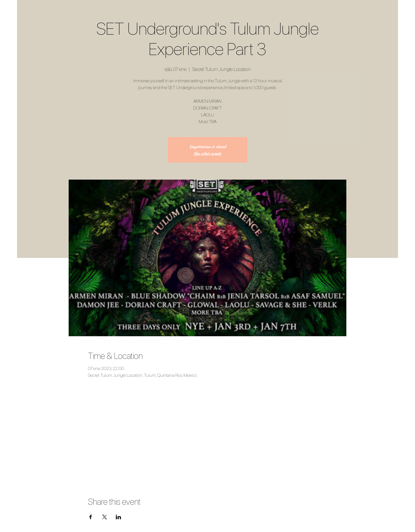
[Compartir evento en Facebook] (91, 517)
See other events (207, 153)
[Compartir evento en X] (105, 517)
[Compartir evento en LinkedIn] (118, 517)
